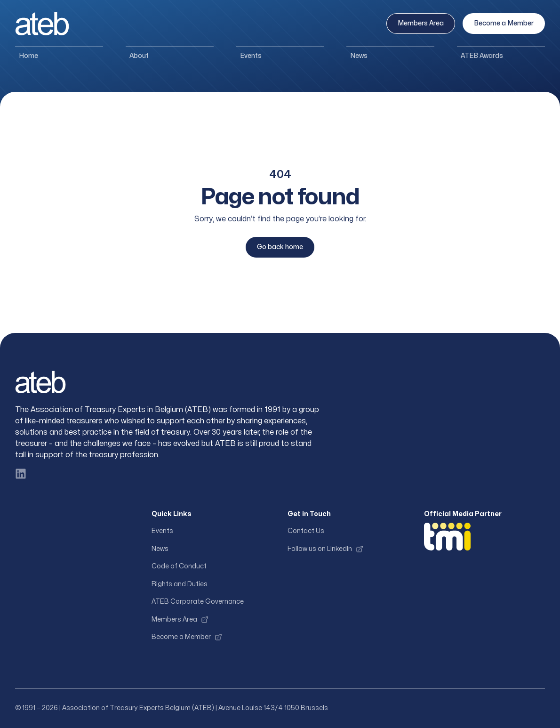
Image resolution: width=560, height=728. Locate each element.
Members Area (421, 23)
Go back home (280, 247)
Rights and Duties (180, 584)
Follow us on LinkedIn (325, 549)
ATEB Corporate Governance (198, 602)
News (359, 56)
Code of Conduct (179, 566)
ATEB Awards (482, 56)
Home (28, 56)
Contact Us (306, 531)
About (139, 56)
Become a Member (504, 23)
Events (251, 56)
